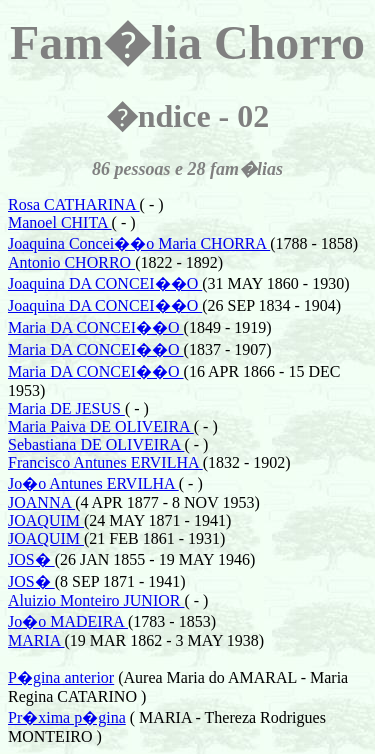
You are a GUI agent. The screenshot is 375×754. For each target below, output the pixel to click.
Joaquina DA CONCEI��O (105, 283)
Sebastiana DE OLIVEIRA (96, 444)
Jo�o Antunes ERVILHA (93, 483)
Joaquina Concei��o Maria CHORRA (139, 243)
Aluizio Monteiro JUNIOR (96, 600)
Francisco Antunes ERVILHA (105, 462)
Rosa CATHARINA (74, 204)
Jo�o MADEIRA (68, 621)
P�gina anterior (61, 677)
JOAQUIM (46, 520)
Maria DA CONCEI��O (96, 327)
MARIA (36, 640)
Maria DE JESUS (66, 408)
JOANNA (41, 502)
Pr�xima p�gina (67, 717)
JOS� (31, 559)
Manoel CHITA (60, 222)
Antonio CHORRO (71, 262)
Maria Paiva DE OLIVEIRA (101, 426)
